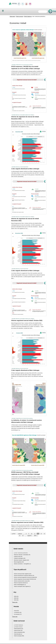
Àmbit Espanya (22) (19, 629)
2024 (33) (16, 600)
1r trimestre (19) (18, 612)
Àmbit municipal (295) (19, 636)
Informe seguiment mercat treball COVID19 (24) (25, 579)
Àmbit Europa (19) (18, 630)
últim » (36, 536)
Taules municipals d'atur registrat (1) (22, 586)
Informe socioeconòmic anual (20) (22, 581)
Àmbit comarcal (20, 16)
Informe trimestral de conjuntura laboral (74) (24, 575)
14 (44, 534)
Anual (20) (16, 611)
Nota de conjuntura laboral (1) (21, 583)
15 (20, 536)
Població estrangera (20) (20, 558)
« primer (13, 534)
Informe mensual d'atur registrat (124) (23, 574)
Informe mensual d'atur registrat (20, 167)
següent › (30, 536)
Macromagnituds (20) (19, 562)
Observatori (12, 16)
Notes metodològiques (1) (20, 585)
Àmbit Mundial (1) (18, 634)
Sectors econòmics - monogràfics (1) (22, 564)
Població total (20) (18, 557)
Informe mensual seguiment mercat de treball (23, 115)
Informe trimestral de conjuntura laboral (22, 65)
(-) (15, 553)
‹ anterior (20, 534)
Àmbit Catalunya (28, 16)
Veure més (15, 602)
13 (41, 534)
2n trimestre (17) (18, 614)
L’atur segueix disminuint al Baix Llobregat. (25, 271)
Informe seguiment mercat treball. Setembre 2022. (27, 522)
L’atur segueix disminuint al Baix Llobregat (25, 169)
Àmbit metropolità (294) (19, 632)
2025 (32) (16, 598)
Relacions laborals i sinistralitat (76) (22, 555)
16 (23, 536)
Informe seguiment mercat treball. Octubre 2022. (27, 320)
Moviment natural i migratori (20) (21, 560)
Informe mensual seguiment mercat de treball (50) (25, 577)
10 (32, 534)
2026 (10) (16, 596)
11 (35, 534)
